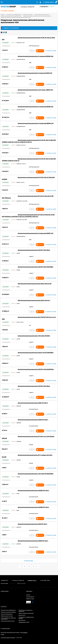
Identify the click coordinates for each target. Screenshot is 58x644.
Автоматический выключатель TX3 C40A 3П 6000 (34, 336)
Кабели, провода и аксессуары (26, 613)
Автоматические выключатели (42, 15)
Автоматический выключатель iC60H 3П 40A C (33, 420)
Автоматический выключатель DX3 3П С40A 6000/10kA (36, 369)
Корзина (28, 595)
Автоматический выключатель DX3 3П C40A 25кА (34, 250)
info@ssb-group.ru (32, 580)
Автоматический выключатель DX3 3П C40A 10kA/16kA (35, 267)
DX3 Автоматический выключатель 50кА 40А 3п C (34, 300)
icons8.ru (25, 633)
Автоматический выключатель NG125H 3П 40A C (33, 491)
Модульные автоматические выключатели (11, 16)
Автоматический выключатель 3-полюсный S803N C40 (36, 123)
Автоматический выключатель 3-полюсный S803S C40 (35, 107)
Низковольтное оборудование (14, 15)
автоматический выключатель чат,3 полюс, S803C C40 (35, 90)
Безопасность (22, 615)
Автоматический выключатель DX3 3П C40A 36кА (34, 386)
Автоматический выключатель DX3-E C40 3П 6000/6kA (36, 353)
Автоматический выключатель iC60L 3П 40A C (33, 403)
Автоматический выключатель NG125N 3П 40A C (33, 507)
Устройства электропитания (8, 621)
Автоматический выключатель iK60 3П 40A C (32, 524)
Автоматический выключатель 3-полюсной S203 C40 (35, 73)
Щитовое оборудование (7, 614)
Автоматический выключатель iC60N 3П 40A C (33, 541)
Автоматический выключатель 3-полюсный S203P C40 (35, 233)
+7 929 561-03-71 (44, 7)
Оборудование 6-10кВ (24, 622)
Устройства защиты (28, 15)
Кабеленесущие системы (7, 616)
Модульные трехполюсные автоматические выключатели (37, 16)
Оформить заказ (30, 599)
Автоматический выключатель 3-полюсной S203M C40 (35, 56)
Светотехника (22, 620)
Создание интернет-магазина (8, 638)
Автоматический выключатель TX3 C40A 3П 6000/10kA (36, 474)
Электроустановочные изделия (8, 612)
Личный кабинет (30, 597)
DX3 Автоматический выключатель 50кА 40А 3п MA (35, 284)
